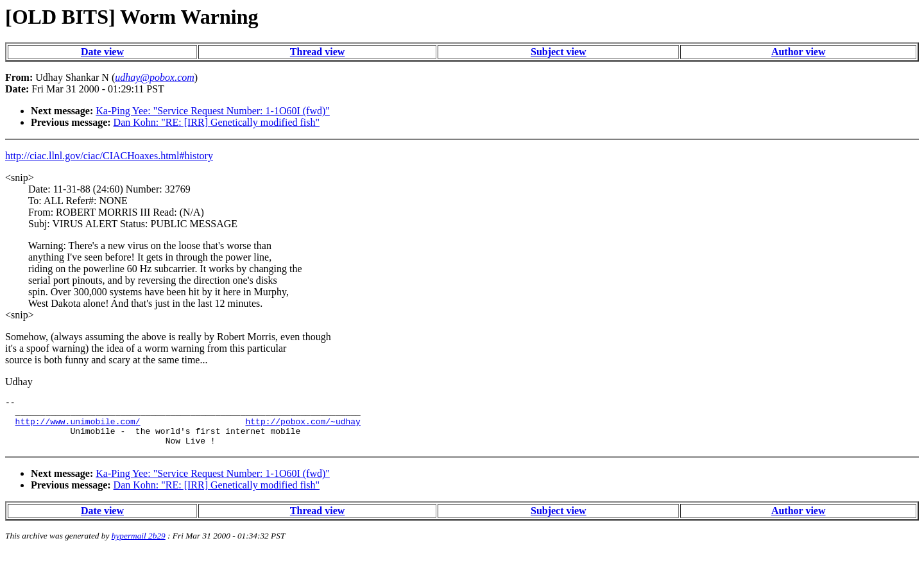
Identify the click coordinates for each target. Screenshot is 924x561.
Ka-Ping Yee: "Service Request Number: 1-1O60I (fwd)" (213, 111)
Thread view (317, 52)
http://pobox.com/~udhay (303, 427)
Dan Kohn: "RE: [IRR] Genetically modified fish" (217, 122)
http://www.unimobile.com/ (78, 427)
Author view (799, 52)
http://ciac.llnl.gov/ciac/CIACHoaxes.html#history (109, 156)
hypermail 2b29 (139, 545)
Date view (102, 52)
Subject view (559, 52)
